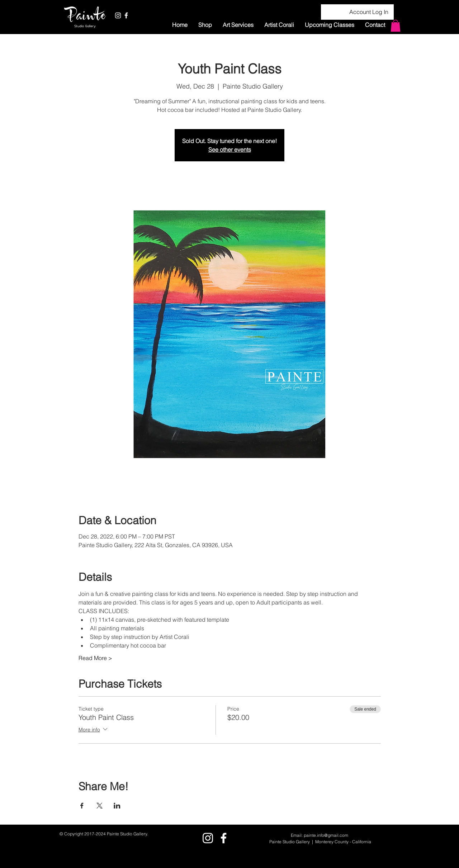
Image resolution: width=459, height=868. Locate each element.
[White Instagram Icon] (118, 15)
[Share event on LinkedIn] (117, 806)
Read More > (95, 658)
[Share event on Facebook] (82, 806)
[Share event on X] (100, 806)
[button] (238, 25)
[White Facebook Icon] (126, 15)
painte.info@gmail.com (326, 835)
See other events (230, 150)
